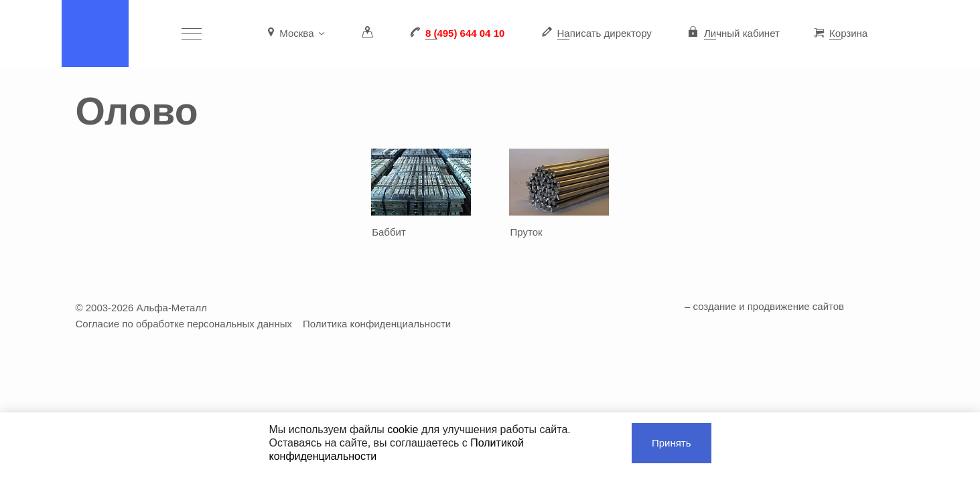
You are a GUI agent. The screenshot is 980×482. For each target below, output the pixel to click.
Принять (672, 443)
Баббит (389, 232)
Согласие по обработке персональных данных (184, 324)
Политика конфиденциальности (377, 324)
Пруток (527, 232)
